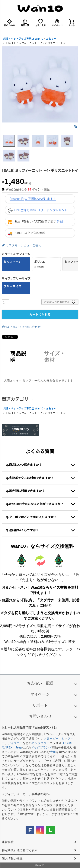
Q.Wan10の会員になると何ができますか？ (35, 504)
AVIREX (7, 747)
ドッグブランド (41, 747)
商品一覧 (25, 23)
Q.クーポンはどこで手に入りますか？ (31, 517)
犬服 (53, 752)
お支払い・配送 (40, 683)
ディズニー (15, 743)
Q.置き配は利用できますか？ (25, 491)
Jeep (19, 747)
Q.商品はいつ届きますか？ (24, 465)
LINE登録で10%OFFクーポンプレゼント (41, 210)
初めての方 (9, 23)
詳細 (60, 221)
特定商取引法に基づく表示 (20, 850)
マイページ (57, 23)
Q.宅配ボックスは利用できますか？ (30, 478)
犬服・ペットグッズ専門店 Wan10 (23, 39)
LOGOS (67, 743)
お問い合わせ (40, 716)
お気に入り (41, 23)
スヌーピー (51, 739)
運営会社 (8, 842)
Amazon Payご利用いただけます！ (33, 199)
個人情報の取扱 (12, 858)
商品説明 (18, 356)
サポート (40, 705)
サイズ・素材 (55, 356)
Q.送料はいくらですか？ (22, 530)
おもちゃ (51, 39)
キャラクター (41, 743)
